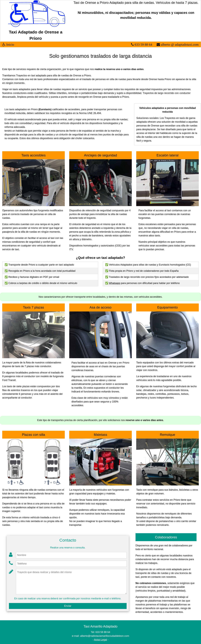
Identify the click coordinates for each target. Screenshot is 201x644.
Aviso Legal (100, 640)
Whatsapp (115, 283)
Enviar (68, 606)
